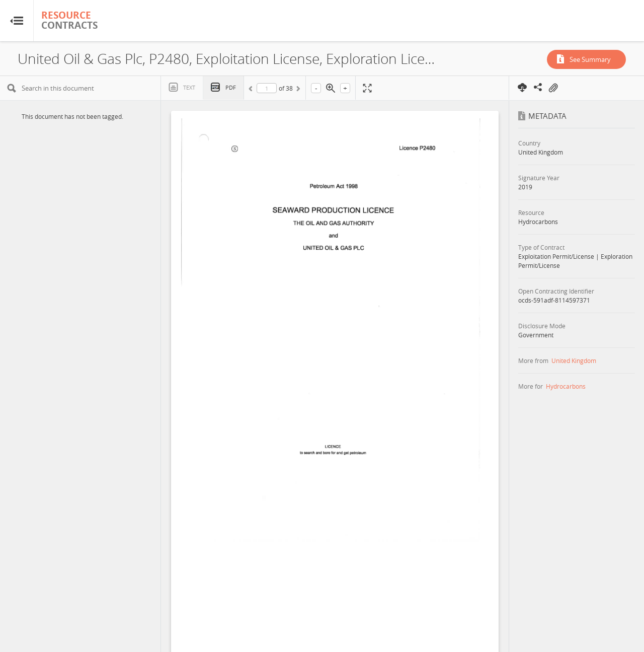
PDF (231, 87)
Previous (252, 90)
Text (189, 87)
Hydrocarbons (566, 386)
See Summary (590, 59)
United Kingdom (574, 360)
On (553, 88)
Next (297, 90)
